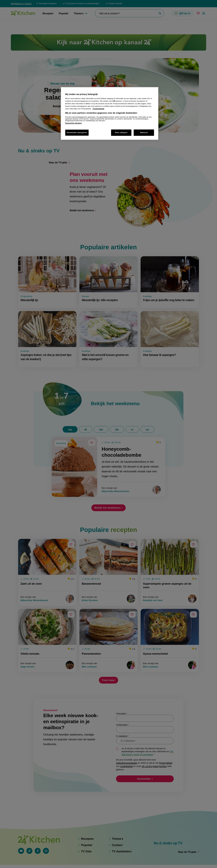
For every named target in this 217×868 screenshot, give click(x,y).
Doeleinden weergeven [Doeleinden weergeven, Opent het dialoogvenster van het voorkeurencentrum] (77, 132)
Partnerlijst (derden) (73, 123)
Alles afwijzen (121, 132)
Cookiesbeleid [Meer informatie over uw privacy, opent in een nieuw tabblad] (98, 109)
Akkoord (144, 132)
